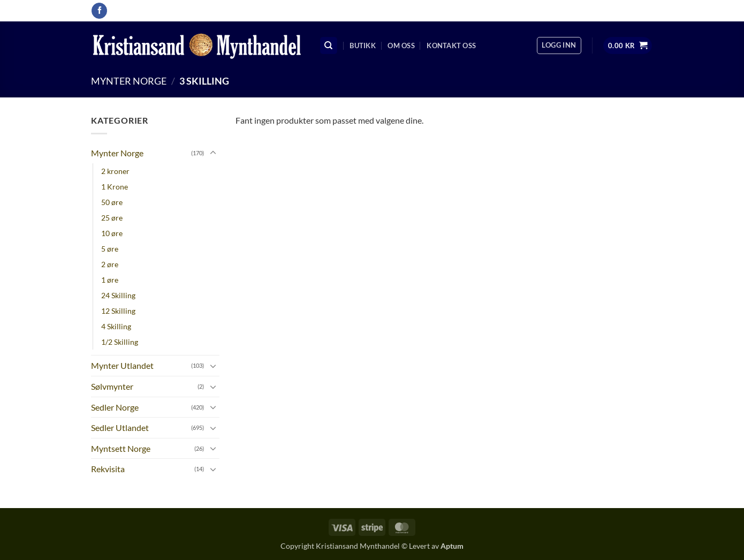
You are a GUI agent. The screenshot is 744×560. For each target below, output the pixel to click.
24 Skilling (118, 295)
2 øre (110, 264)
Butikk (363, 46)
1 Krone (115, 187)
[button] (559, 46)
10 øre (112, 233)
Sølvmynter (112, 386)
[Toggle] (213, 153)
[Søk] (329, 46)
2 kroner (115, 171)
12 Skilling (118, 311)
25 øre (112, 218)
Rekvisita (108, 469)
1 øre (110, 280)
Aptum (452, 546)
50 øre (112, 202)
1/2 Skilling (120, 342)
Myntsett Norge (121, 448)
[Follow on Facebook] (99, 11)
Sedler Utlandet (120, 427)
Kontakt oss (451, 46)
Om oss (401, 46)
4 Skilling (116, 326)
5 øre (110, 249)
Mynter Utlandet (122, 365)
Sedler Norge (115, 407)
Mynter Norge (129, 81)
